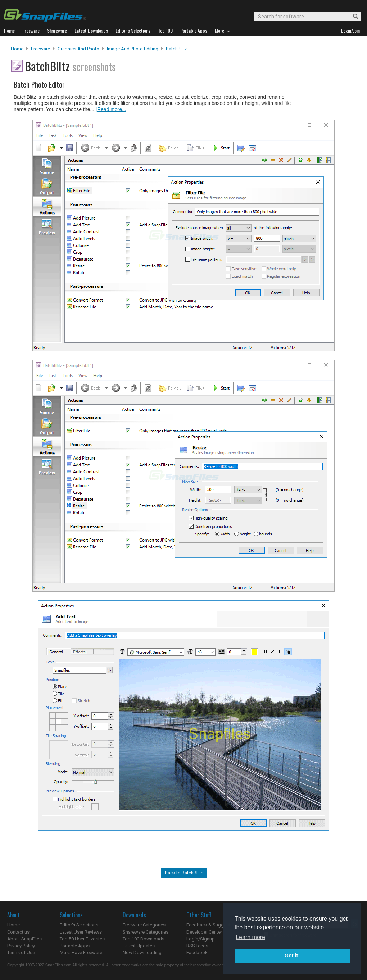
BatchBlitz (176, 49)
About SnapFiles (24, 939)
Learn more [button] (250, 937)
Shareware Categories (146, 932)
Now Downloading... (144, 953)
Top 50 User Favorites (82, 939)
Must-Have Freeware (81, 953)
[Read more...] (112, 109)
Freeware (40, 49)
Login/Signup (201, 939)
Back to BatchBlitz (184, 873)
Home (17, 49)
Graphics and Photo (78, 49)
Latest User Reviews (81, 932)
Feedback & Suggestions (213, 925)
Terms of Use (21, 953)
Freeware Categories (144, 925)
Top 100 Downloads (144, 939)
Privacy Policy (21, 946)
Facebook (197, 953)
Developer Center (204, 932)
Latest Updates (139, 946)
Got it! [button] (292, 956)
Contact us (18, 932)
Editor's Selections (79, 925)
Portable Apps (75, 946)
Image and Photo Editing (133, 49)
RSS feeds (197, 946)
